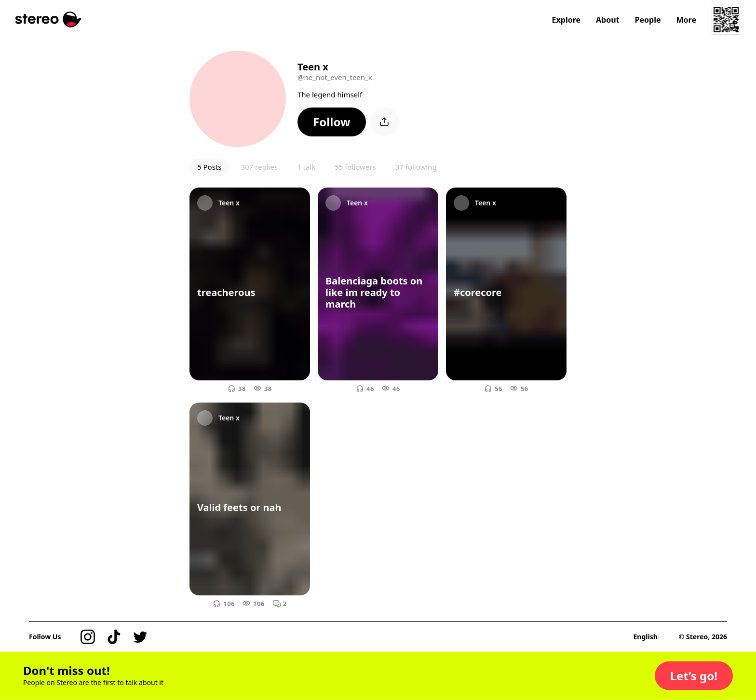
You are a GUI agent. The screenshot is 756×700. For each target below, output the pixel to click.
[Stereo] (48, 20)
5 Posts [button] (209, 167)
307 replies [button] (259, 167)
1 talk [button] (306, 167)
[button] (332, 122)
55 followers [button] (355, 167)
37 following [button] (416, 167)
